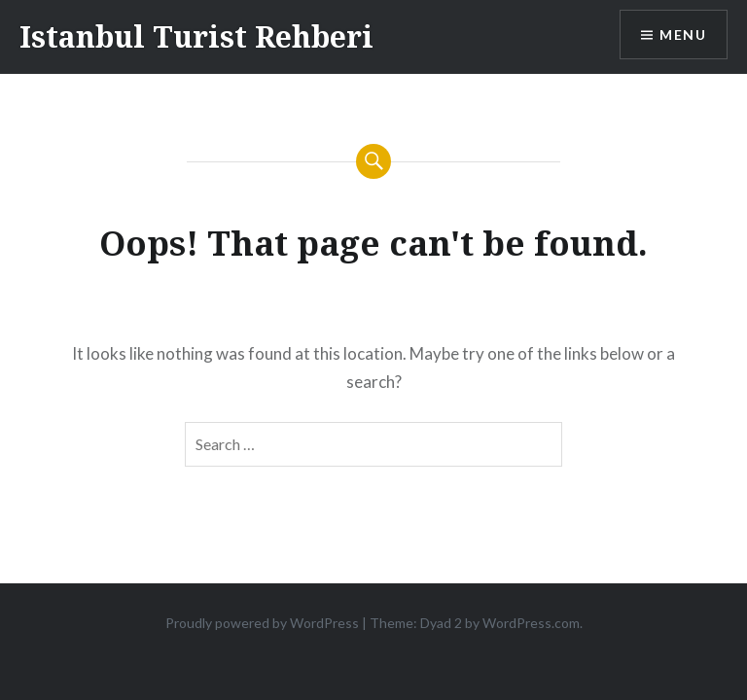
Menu (683, 35)
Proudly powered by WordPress (262, 623)
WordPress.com (531, 623)
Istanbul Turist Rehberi (196, 36)
